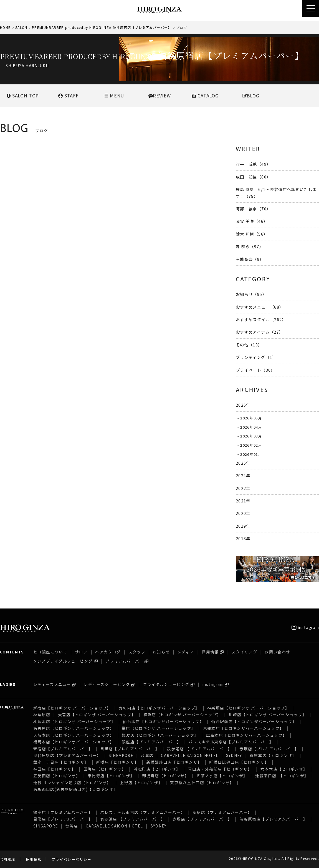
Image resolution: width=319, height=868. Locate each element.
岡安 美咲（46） (252, 221)
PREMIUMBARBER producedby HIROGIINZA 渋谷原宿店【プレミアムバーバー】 (102, 27)
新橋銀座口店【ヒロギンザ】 (174, 762)
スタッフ (137, 652)
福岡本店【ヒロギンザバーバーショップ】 (74, 742)
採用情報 (210, 652)
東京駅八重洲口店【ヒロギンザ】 (202, 783)
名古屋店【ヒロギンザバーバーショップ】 (74, 728)
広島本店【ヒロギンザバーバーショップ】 (247, 735)
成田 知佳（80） (253, 177)
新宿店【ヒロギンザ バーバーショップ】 (72, 708)
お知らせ (161, 652)
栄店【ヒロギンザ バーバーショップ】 (159, 728)
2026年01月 (251, 454)
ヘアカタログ (108, 652)
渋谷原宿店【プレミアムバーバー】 (67, 755)
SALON (21, 27)
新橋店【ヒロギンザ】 (118, 762)
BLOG (251, 95)
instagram (305, 627)
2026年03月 (251, 436)
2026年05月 (251, 418)
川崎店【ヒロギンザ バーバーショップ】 (268, 714)
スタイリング (244, 652)
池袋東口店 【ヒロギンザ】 (282, 776)
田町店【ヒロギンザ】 (105, 769)
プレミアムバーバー (124, 661)
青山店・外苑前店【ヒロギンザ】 (221, 769)
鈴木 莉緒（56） (252, 234)
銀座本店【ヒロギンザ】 (273, 755)
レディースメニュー (52, 684)
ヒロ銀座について (50, 652)
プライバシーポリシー (72, 859)
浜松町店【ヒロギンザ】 (157, 769)
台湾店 (147, 755)
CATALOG (205, 95)
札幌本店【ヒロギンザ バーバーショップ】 (74, 721)
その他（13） (249, 345)
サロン (81, 652)
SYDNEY (234, 755)
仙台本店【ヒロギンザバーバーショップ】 (163, 721)
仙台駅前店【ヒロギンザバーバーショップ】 (254, 721)
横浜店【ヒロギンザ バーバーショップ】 (182, 714)
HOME (5, 27)
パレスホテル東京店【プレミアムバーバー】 (231, 742)
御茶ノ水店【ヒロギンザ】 (222, 776)
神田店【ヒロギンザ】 (55, 769)
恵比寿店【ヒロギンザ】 (111, 776)
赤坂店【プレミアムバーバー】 (269, 749)
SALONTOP (23, 95)
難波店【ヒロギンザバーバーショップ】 (160, 735)
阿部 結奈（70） (253, 209)
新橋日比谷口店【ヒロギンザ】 (239, 762)
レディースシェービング (107, 684)
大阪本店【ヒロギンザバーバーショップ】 (74, 735)
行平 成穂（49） (253, 164)
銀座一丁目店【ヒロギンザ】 (61, 762)
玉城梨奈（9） (250, 259)
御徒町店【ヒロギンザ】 (165, 776)
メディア (186, 652)
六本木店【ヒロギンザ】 (284, 769)
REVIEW (160, 95)
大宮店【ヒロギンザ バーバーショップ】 (97, 714)
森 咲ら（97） (250, 246)
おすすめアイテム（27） (259, 332)
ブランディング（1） (256, 357)
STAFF (68, 95)
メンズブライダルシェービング (63, 661)
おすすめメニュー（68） (260, 307)
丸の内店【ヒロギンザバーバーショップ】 (159, 708)
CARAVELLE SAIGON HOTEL (190, 755)
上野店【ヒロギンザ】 (141, 783)
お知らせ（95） (251, 294)
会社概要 (8, 859)
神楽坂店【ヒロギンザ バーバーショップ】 (248, 708)
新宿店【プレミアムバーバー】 (63, 749)
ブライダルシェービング (166, 684)
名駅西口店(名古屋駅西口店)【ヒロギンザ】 (75, 789)
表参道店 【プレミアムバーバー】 (199, 749)
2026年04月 (251, 427)
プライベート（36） (255, 370)
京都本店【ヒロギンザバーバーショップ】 (244, 728)
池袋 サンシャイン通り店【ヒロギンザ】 (73, 783)
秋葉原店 (42, 714)
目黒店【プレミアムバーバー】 (130, 749)
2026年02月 (251, 445)
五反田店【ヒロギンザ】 (57, 776)
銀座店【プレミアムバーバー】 (151, 742)
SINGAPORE (121, 755)
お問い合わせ (277, 652)
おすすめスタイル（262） (261, 319)
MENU (114, 95)
